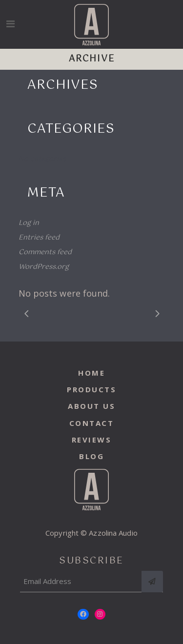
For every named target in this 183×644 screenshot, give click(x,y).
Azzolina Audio (113, 533)
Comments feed (45, 252)
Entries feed (39, 238)
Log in (29, 223)
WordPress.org (44, 267)
